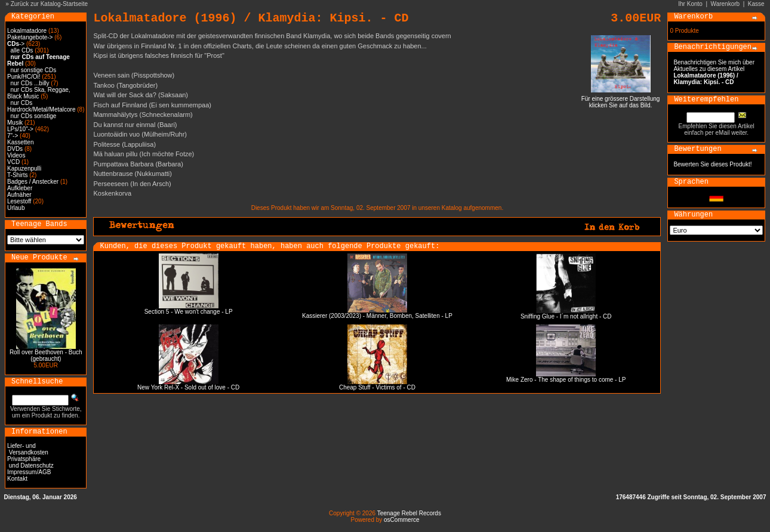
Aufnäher (19, 195)
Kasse (756, 4)
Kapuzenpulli (24, 168)
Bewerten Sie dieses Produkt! (712, 164)
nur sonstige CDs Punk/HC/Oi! (32, 73)
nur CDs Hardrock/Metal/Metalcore (41, 106)
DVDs (15, 149)
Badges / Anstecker (33, 182)
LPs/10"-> (20, 129)
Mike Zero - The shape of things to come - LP (566, 380)
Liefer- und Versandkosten (28, 449)
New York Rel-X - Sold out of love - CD (188, 387)
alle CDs (22, 50)
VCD (13, 162)
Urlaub (16, 208)
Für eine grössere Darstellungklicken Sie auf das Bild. (621, 99)
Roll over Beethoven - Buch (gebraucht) (46, 355)
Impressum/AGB (29, 472)
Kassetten (20, 142)
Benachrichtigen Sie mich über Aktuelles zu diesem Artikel (714, 72)
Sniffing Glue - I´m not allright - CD (566, 316)
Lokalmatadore (27, 31)
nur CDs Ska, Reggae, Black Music (39, 93)
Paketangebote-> (30, 37)
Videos (16, 155)
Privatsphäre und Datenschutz (30, 462)
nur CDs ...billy (30, 83)
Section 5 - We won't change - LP (189, 312)
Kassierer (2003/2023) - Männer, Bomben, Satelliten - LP (377, 316)
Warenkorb (726, 4)
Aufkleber (20, 188)
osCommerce (401, 520)
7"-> (13, 136)
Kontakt (17, 479)
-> (16, 44)
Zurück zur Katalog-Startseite (50, 4)
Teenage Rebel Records (409, 513)
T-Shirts (17, 175)
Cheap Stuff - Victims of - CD (377, 387)
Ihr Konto (690, 4)
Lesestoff (19, 201)
